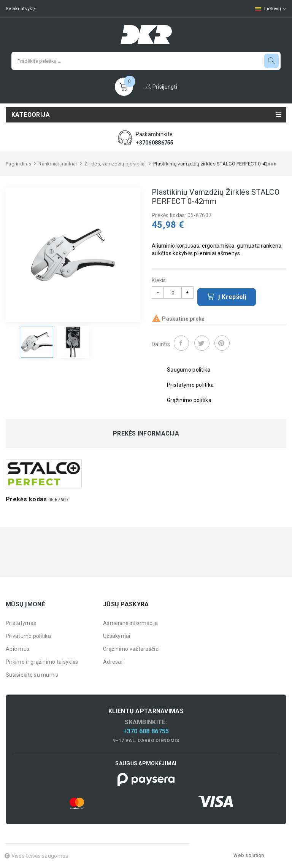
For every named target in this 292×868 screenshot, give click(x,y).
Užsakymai (117, 636)
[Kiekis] (173, 293)
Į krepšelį (227, 296)
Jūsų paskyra (126, 604)
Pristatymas (21, 623)
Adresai (113, 662)
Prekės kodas (26, 499)
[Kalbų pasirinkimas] (267, 9)
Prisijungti (161, 87)
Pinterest (222, 343)
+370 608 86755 (146, 731)
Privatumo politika (28, 636)
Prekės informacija (146, 434)
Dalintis (181, 343)
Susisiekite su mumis (32, 675)
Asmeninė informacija (131, 623)
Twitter (202, 343)
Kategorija (31, 115)
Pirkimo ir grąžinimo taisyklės (42, 662)
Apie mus (17, 649)
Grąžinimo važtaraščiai (131, 649)
